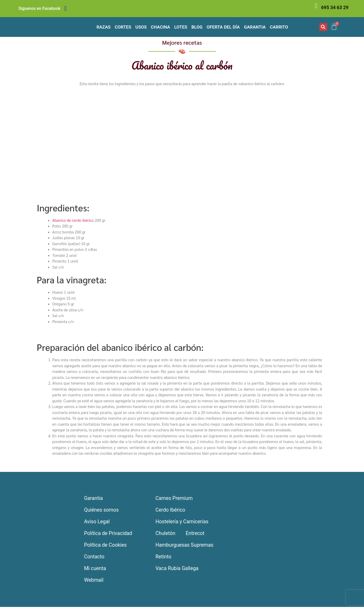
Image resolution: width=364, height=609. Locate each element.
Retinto (164, 558)
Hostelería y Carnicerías (183, 523)
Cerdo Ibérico (171, 511)
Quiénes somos (102, 511)
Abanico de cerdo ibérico (73, 220)
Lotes (181, 27)
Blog (197, 27)
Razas (104, 27)
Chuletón (166, 534)
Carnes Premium (175, 499)
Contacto (95, 558)
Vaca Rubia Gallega (178, 570)
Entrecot (196, 534)
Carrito (279, 27)
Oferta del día (223, 27)
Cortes (123, 27)
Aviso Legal (98, 523)
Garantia (255, 27)
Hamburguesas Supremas (185, 546)
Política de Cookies (106, 546)
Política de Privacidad (109, 534)
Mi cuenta (96, 570)
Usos (141, 27)
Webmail (94, 582)
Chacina (160, 27)
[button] (323, 27)
